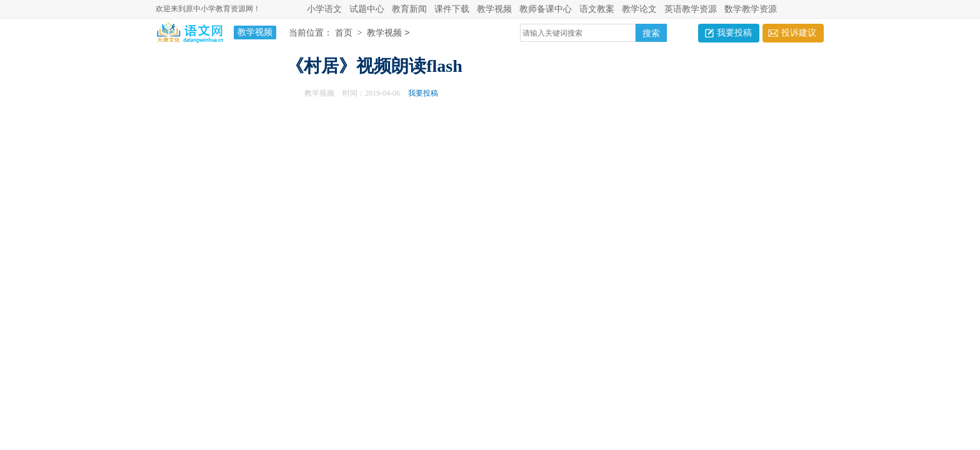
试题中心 (367, 9)
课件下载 (452, 9)
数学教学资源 (751, 9)
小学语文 (324, 9)
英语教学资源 (691, 9)
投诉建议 (799, 33)
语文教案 (597, 9)
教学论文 (639, 9)
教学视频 (494, 9)
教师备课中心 (546, 9)
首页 (344, 33)
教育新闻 (409, 9)
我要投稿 (734, 33)
